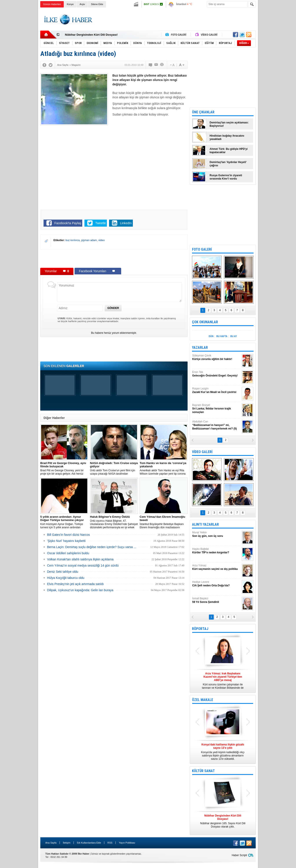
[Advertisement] (277, 77)
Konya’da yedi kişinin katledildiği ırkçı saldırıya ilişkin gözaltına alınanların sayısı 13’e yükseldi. (223, 752)
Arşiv (82, 4)
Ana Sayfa (51, 843)
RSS (110, 843)
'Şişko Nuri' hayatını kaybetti (66, 541)
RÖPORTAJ (200, 629)
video (101, 240)
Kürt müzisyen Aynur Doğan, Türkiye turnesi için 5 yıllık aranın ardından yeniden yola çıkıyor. (64, 522)
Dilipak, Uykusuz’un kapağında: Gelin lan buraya (80, 590)
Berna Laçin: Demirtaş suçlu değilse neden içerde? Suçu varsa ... (92, 547)
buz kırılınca (73, 240)
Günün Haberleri (52, 4)
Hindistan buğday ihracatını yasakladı (227, 137)
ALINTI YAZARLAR (205, 524)
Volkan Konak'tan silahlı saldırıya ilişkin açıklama (80, 559)
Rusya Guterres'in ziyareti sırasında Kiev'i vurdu (226, 177)
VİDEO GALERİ (202, 452)
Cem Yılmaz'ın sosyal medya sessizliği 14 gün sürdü (83, 565)
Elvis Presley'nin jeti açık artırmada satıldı (75, 584)
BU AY (234, 336)
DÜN (211, 336)
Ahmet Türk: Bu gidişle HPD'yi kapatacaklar (229, 151)
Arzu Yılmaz (216, 567)
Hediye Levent (216, 584)
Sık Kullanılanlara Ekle (89, 843)
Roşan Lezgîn (216, 390)
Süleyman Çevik (216, 357)
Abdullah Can (216, 425)
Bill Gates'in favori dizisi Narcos (69, 535)
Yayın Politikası (127, 843)
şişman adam (89, 240)
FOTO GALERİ (202, 249)
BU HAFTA (222, 336)
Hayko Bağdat (216, 551)
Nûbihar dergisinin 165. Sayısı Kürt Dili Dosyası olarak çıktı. (223, 821)
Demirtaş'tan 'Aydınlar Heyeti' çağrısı (228, 164)
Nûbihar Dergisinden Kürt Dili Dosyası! (91, 35)
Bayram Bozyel (216, 409)
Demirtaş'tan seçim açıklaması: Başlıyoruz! (229, 124)
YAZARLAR (200, 348)
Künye (70, 4)
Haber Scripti (239, 855)
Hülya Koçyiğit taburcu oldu (66, 578)
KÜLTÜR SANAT (203, 771)
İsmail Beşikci (216, 600)
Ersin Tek (216, 374)
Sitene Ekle (97, 4)
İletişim (67, 843)
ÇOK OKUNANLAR (205, 322)
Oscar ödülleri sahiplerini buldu (68, 553)
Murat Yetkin (216, 534)
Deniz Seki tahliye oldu (63, 572)
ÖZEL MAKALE (203, 700)
